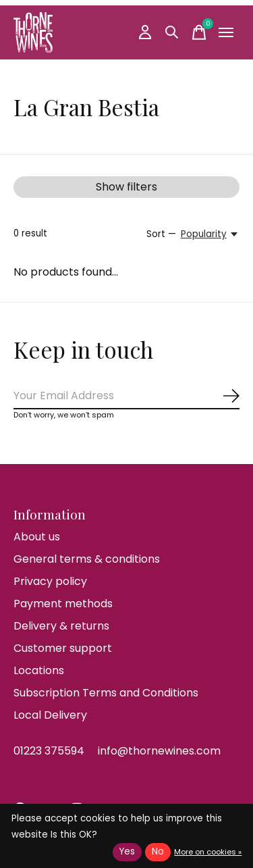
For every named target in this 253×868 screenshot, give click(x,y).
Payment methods (63, 604)
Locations (39, 670)
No (158, 851)
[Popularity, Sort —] (210, 234)
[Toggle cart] (199, 32)
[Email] (126, 396)
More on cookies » (208, 852)
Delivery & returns (61, 626)
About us (37, 537)
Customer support (63, 648)
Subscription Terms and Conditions (106, 693)
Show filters (126, 187)
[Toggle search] (172, 32)
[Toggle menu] (226, 32)
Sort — (161, 234)
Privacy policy (50, 581)
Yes (127, 851)
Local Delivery (50, 715)
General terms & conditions (87, 559)
